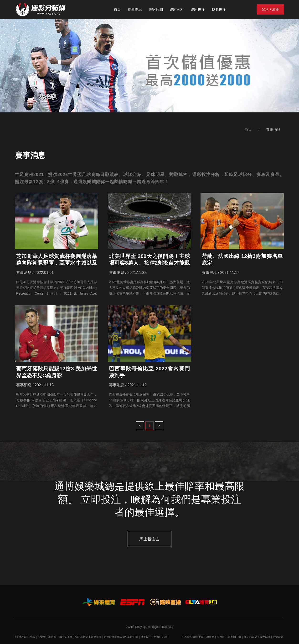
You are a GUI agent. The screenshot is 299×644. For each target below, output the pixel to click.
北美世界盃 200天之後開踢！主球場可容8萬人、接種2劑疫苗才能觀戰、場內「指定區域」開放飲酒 (149, 260)
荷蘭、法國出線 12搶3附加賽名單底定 (242, 260)
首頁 (248, 129)
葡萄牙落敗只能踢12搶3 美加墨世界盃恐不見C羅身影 (57, 372)
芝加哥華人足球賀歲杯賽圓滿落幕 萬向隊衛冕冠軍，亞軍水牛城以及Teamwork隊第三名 (57, 260)
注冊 (276, 9)
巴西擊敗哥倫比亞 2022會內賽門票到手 (149, 372)
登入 (265, 9)
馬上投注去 (149, 539)
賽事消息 (273, 129)
